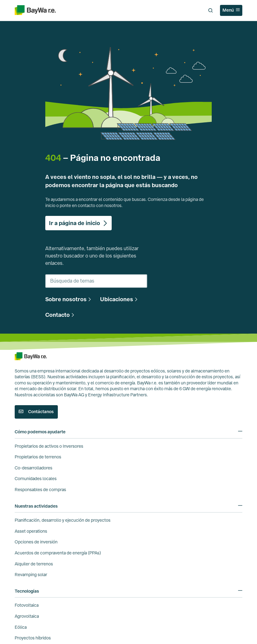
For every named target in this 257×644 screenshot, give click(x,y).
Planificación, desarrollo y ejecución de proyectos (63, 520)
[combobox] (96, 281)
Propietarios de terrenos (38, 457)
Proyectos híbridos (33, 638)
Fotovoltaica (27, 605)
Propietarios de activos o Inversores (49, 446)
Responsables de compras (40, 490)
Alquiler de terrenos (34, 564)
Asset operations (31, 531)
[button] (69, 299)
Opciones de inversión (36, 542)
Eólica (21, 627)
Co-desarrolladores (34, 468)
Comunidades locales (36, 479)
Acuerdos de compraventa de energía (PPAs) (58, 553)
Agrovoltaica (27, 616)
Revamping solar (31, 575)
